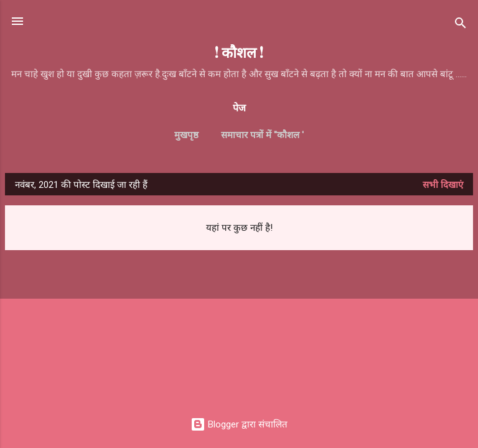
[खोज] (461, 25)
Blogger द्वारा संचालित (239, 424)
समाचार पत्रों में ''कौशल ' (262, 135)
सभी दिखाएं (443, 185)
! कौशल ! (239, 52)
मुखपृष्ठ (186, 135)
